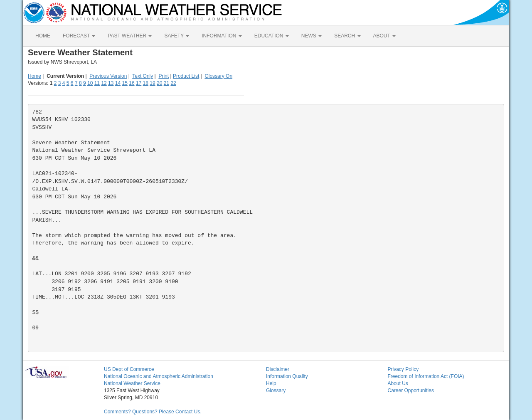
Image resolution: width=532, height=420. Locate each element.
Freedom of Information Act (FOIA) (426, 376)
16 (132, 83)
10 (90, 83)
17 (139, 83)
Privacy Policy (403, 369)
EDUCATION (272, 36)
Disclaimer (278, 369)
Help (271, 383)
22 (173, 83)
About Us (398, 383)
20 (159, 83)
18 (146, 83)
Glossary (276, 390)
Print (164, 76)
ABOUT (384, 36)
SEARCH (347, 36)
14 (118, 83)
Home (34, 76)
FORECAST (79, 36)
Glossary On (218, 76)
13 (111, 83)
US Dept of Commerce (129, 369)
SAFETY (177, 36)
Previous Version (108, 76)
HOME (43, 36)
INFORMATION (222, 36)
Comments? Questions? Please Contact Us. (153, 412)
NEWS (312, 36)
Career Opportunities (411, 390)
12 (104, 83)
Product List (186, 76)
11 (97, 83)
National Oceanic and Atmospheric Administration (159, 376)
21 (166, 83)
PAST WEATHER (130, 36)
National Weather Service (132, 383)
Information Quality (287, 376)
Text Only (143, 76)
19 (152, 83)
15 (125, 83)
